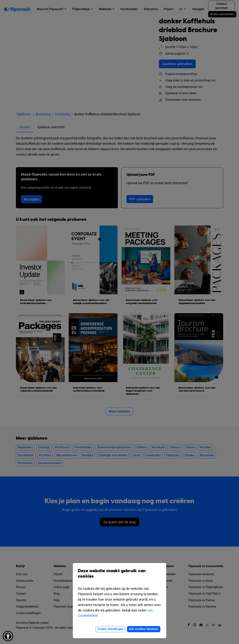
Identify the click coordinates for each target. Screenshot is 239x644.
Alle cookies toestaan (144, 629)
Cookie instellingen (110, 629)
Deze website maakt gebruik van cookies (119, 576)
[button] (8, 636)
